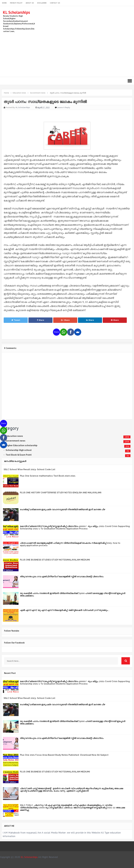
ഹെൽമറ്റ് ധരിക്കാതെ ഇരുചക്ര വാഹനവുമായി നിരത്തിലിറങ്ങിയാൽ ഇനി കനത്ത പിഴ (63, 509)
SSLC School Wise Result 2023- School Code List (29, 469)
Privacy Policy (16, 3)
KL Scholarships (16, 12)
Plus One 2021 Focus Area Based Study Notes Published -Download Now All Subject (64, 755)
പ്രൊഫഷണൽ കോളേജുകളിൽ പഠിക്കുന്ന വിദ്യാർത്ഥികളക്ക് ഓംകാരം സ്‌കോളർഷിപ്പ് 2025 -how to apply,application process (70, 544)
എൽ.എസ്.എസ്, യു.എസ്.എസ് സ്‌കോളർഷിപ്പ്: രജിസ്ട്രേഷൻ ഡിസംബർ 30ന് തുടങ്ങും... (65, 610)
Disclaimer (42, 3)
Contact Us (55, 3)
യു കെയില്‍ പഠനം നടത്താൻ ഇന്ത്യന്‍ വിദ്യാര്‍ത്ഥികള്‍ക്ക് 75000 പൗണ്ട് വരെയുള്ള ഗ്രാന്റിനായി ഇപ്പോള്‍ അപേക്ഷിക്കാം (73, 595)
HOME (4, 3)
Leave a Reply (64, 107)
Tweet (16, 320)
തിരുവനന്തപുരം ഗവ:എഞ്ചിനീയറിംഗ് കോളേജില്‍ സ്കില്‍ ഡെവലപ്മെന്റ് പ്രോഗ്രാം (62, 577)
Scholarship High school (19, 450)
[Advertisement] (80, 54)
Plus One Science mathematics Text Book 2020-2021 (48, 476)
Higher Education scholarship (22, 445)
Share (41, 320)
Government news (15, 441)
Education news (14, 436)
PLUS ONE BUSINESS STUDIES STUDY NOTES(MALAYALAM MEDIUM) (55, 560)
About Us (30, 3)
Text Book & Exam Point (19, 455)
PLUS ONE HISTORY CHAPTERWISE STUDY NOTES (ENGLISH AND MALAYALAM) (61, 493)
